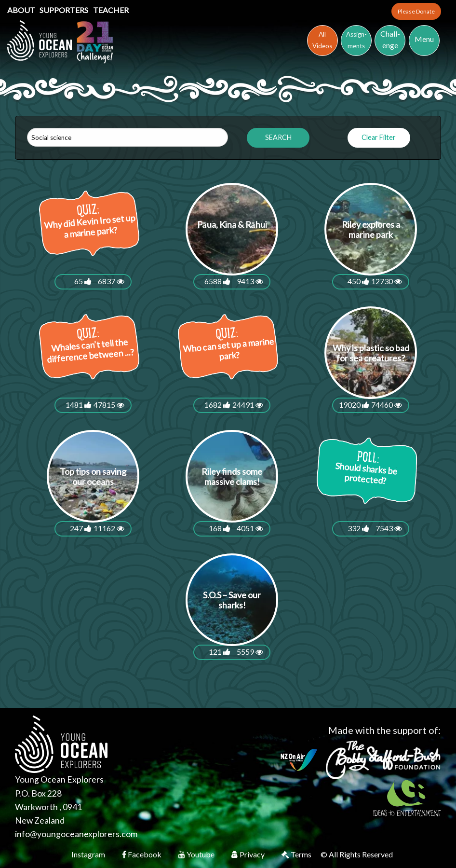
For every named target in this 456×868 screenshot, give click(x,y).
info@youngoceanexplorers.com (76, 834)
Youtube (197, 854)
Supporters (65, 10)
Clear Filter (379, 137)
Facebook (142, 854)
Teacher (111, 10)
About (22, 10)
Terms (297, 854)
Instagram (89, 854)
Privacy (249, 854)
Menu (424, 39)
